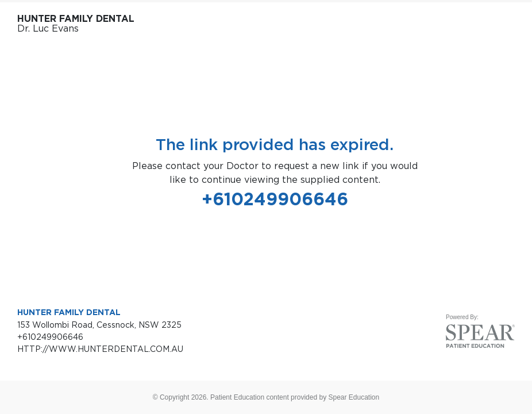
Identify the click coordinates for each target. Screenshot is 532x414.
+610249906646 (275, 199)
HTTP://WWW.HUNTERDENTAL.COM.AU (100, 349)
